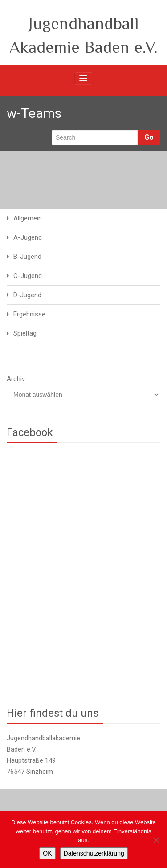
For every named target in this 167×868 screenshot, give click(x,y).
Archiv (16, 379)
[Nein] (156, 840)
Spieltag (25, 333)
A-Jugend (28, 237)
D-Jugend (27, 295)
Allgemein (28, 218)
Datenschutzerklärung (94, 853)
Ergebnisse (29, 314)
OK (47, 853)
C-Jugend (28, 276)
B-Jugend (27, 257)
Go (149, 137)
